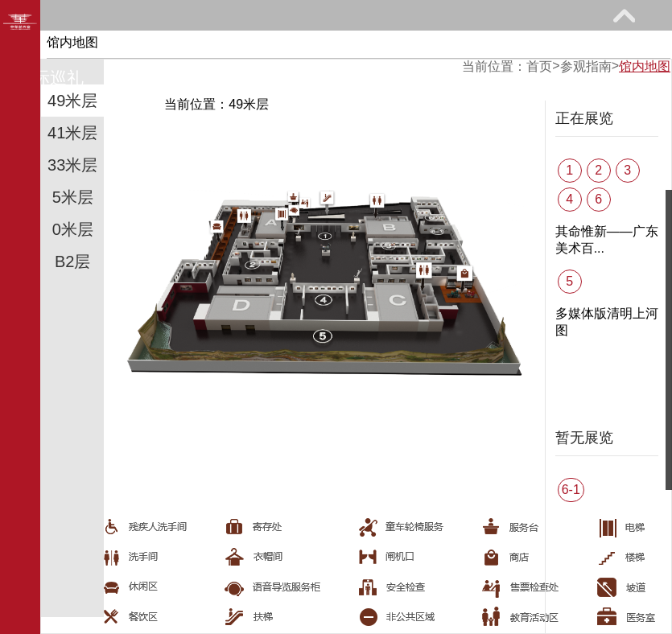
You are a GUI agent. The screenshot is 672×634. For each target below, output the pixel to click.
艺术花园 (175, 78)
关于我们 (300, 78)
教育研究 (391, 45)
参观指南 (141, 45)
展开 (624, 15)
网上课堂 (517, 45)
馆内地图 (645, 66)
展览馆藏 (266, 45)
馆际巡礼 (50, 78)
